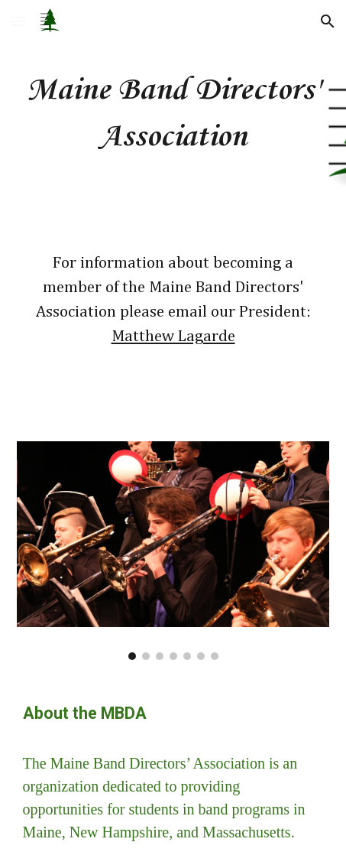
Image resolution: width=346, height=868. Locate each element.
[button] (18, 21)
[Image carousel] (173, 551)
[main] (173, 114)
